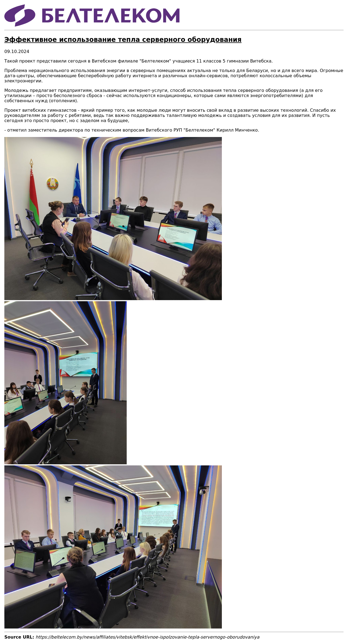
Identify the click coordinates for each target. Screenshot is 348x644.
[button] (113, 299)
